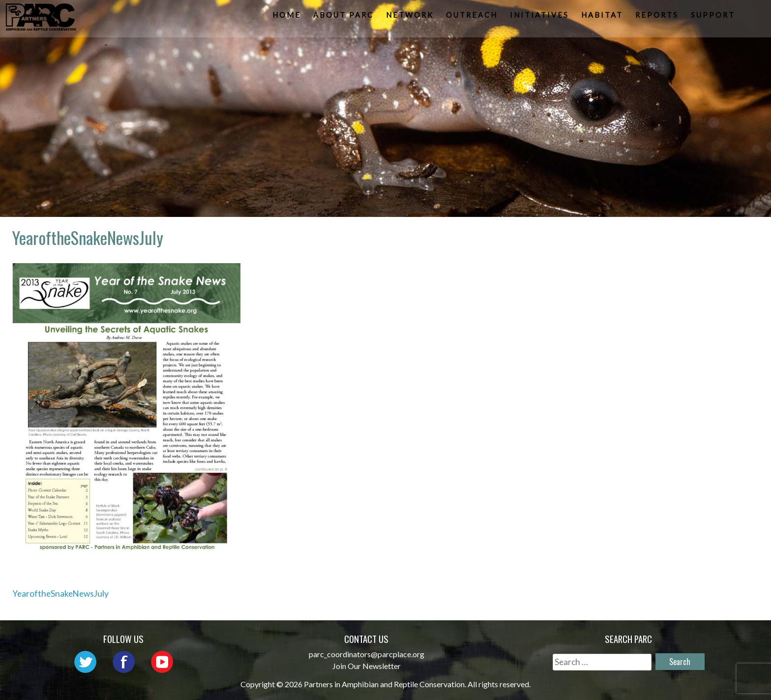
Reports (658, 17)
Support (714, 17)
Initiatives (540, 17)
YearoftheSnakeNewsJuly (60, 593)
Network (411, 17)
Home (288, 17)
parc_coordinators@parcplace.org (367, 654)
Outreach (473, 17)
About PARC (344, 17)
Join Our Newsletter (367, 666)
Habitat (603, 17)
